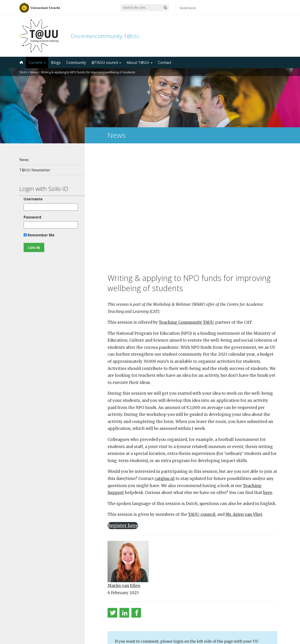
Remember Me (39, 235)
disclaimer (272, 622)
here (268, 377)
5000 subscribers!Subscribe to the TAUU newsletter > (194, 584)
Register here (123, 410)
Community (76, 62)
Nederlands (188, 8)
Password (32, 217)
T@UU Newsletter (35, 170)
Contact (165, 62)
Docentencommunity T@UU (105, 36)
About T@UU (140, 62)
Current (37, 62)
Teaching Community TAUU (186, 207)
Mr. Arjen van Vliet (244, 399)
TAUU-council (202, 399)
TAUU (23, 72)
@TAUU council (106, 62)
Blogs (56, 62)
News (34, 72)
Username (33, 199)
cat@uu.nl (165, 363)
